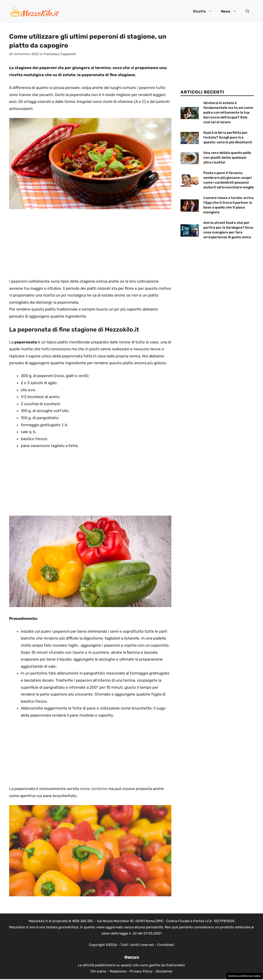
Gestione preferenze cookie (244, 976)
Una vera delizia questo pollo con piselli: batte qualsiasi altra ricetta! (227, 158)
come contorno (94, 789)
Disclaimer (164, 971)
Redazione (118, 971)
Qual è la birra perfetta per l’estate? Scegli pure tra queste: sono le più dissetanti (228, 137)
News (231, 11)
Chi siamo (98, 971)
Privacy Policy (141, 971)
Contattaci (166, 945)
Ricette (205, 11)
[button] (247, 11)
